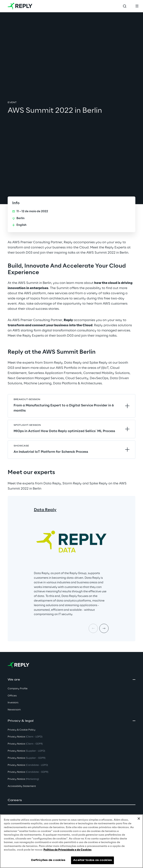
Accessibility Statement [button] (22, 786)
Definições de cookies (48, 860)
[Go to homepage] (20, 6)
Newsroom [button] (14, 710)
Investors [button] (13, 703)
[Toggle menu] (137, 6)
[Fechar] (139, 819)
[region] (71, 841)
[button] (71, 800)
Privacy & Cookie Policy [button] (22, 730)
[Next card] (104, 628)
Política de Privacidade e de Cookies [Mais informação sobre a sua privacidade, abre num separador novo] (67, 850)
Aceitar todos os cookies (92, 860)
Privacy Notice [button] (25, 737)
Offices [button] (12, 696)
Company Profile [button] (18, 689)
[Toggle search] (125, 6)
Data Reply (45, 510)
